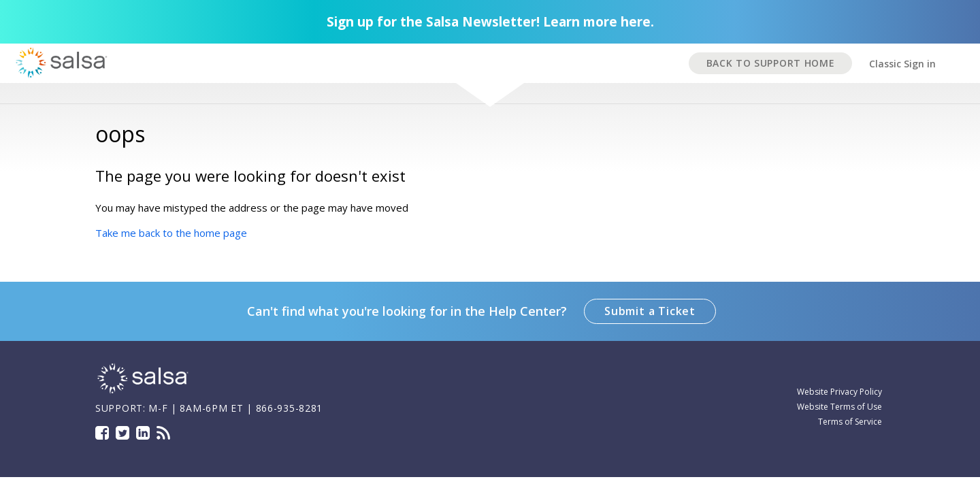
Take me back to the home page (171, 233)
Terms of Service (850, 422)
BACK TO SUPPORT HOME (771, 63)
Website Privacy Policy (839, 392)
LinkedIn (143, 433)
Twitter (122, 433)
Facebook (102, 433)
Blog (163, 433)
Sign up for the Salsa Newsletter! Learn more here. (490, 22)
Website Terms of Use (839, 407)
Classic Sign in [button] (902, 64)
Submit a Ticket (650, 311)
